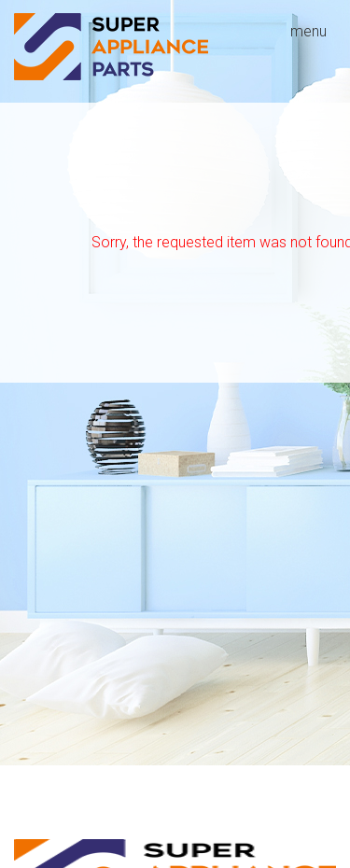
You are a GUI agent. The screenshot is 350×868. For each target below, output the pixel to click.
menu (308, 31)
